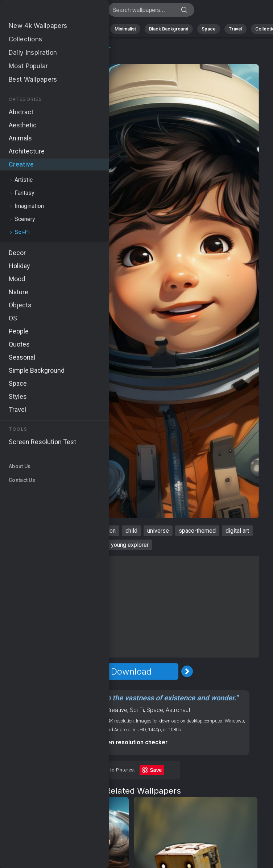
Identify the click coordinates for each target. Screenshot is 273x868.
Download (131, 672)
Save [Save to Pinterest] (156, 770)
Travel (235, 29)
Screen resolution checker (131, 742)
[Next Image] (187, 671)
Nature (32, 29)
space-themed (197, 531)
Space (209, 29)
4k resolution (99, 531)
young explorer (130, 545)
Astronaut (178, 710)
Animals (93, 29)
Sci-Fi (58, 57)
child (131, 531)
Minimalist (125, 29)
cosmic (64, 531)
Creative (31, 57)
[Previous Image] (75, 671)
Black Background (169, 29)
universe (158, 531)
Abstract (62, 29)
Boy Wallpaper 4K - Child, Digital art (44, 12)
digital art (237, 531)
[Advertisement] (131, 607)
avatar (37, 531)
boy (15, 531)
